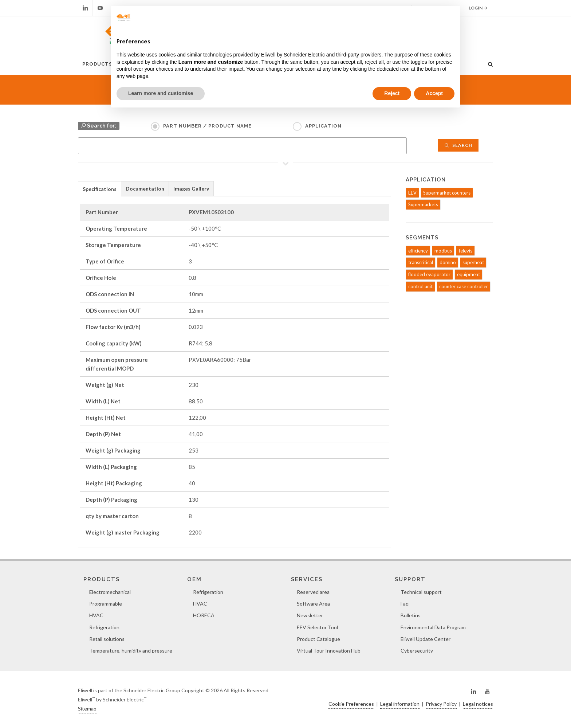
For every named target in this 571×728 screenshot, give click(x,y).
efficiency (418, 251)
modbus (443, 251)
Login (478, 8)
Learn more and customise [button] (161, 93)
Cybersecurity (417, 651)
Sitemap (87, 709)
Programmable (106, 604)
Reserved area (313, 592)
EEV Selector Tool (317, 627)
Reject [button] (392, 93)
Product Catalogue (318, 639)
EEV (412, 193)
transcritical (421, 262)
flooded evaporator (429, 274)
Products (97, 64)
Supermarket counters (447, 193)
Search (458, 145)
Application (323, 126)
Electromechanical (110, 592)
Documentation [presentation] (145, 189)
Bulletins (411, 615)
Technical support (421, 592)
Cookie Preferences (351, 704)
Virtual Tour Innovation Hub (329, 651)
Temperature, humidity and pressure (131, 651)
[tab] (100, 189)
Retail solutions (107, 639)
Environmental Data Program (433, 627)
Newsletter (310, 615)
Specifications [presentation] (100, 189)
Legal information (400, 704)
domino (448, 262)
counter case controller (464, 286)
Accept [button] (434, 93)
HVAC (96, 615)
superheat (473, 262)
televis (465, 251)
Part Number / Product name (207, 126)
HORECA (204, 615)
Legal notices (478, 704)
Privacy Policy (441, 704)
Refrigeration (104, 627)
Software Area (313, 604)
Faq (405, 604)
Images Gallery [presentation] (191, 189)
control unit (420, 286)
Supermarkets (423, 204)
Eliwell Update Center (426, 639)
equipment (468, 274)
